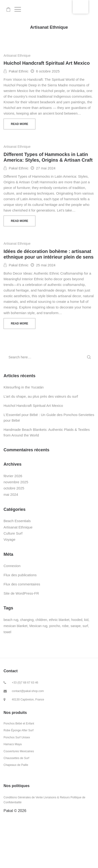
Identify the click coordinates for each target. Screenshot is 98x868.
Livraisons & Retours (57, 797)
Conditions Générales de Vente (23, 797)
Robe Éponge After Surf (19, 730)
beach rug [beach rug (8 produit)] (11, 620)
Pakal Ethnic (16, 71)
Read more (19, 124)
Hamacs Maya (13, 744)
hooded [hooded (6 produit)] (77, 620)
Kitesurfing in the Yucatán (24, 387)
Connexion (12, 566)
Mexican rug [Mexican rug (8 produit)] (38, 626)
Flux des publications (20, 575)
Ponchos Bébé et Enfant (19, 724)
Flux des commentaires (22, 584)
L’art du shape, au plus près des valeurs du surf (41, 396)
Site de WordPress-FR (21, 593)
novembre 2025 (16, 482)
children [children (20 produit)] (41, 620)
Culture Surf (13, 533)
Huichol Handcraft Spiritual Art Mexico (47, 63)
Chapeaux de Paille (16, 765)
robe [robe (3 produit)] (65, 626)
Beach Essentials (17, 521)
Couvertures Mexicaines (19, 751)
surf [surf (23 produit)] (85, 626)
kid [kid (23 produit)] (86, 620)
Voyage (9, 539)
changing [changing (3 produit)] (27, 620)
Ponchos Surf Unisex (17, 737)
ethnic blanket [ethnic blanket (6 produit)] (59, 620)
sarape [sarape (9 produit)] (76, 626)
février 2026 (13, 476)
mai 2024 (11, 494)
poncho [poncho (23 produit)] (55, 626)
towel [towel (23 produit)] (7, 632)
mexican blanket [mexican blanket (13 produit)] (15, 626)
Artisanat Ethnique (17, 56)
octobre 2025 (14, 488)
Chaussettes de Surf (16, 758)
